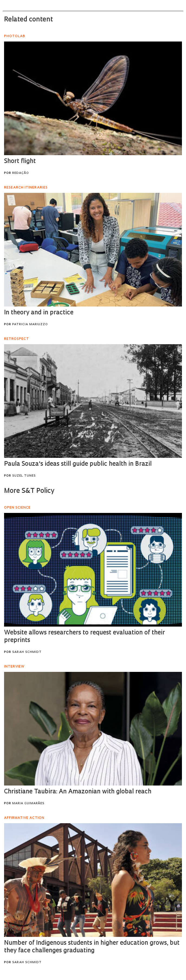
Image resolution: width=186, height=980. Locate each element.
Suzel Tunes (24, 476)
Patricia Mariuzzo (30, 325)
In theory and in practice (39, 313)
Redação (21, 173)
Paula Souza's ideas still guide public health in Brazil (78, 464)
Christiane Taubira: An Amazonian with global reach (78, 792)
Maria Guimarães (28, 804)
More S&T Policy (29, 491)
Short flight (20, 162)
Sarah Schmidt (27, 652)
